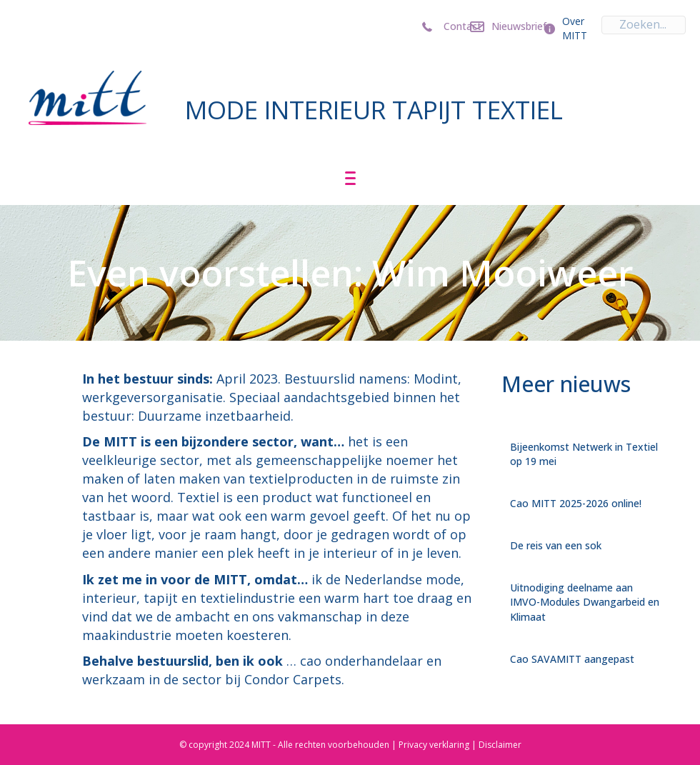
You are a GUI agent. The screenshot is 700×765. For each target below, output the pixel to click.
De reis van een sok (556, 545)
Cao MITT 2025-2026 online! (576, 503)
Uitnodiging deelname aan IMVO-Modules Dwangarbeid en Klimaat (585, 602)
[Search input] (644, 25)
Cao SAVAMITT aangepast (572, 659)
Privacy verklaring (434, 745)
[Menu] (350, 179)
